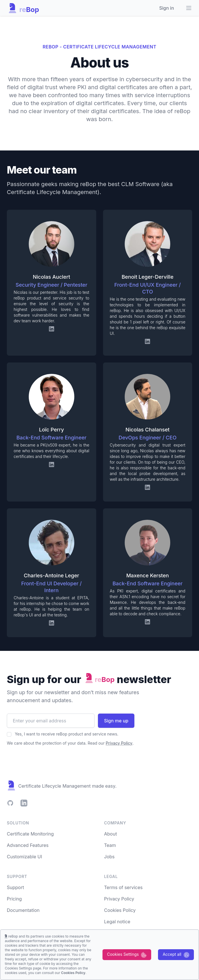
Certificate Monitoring (30, 834)
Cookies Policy (120, 910)
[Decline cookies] (127, 954)
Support (15, 887)
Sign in (167, 8)
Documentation (23, 910)
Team (110, 845)
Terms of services (123, 887)
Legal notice (117, 922)
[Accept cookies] (176, 954)
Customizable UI (24, 857)
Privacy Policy (119, 899)
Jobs (109, 857)
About (111, 834)
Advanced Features (28, 845)
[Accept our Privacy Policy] (9, 734)
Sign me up (116, 721)
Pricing (14, 899)
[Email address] (51, 721)
